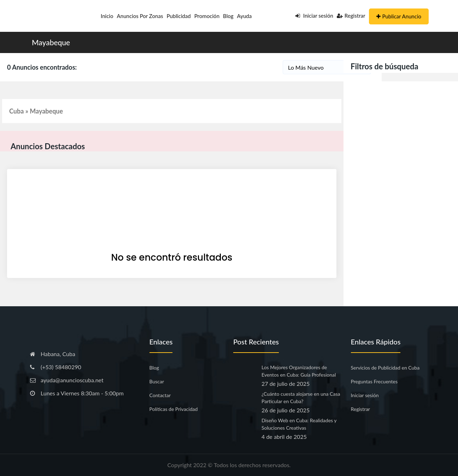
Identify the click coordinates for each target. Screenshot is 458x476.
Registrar (351, 16)
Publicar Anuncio (399, 16)
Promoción (207, 16)
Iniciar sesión (314, 16)
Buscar (157, 381)
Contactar (160, 395)
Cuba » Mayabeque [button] (36, 111)
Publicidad (178, 16)
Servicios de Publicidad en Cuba (385, 368)
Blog (228, 16)
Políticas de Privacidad (174, 409)
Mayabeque (51, 42)
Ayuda (245, 16)
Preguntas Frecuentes (374, 381)
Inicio (107, 16)
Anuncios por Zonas (140, 16)
